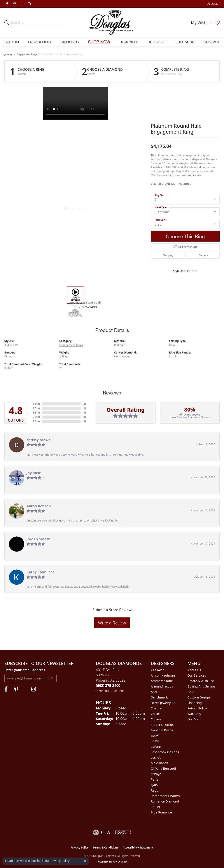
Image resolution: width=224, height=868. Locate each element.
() (84, 404)
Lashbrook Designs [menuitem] (165, 752)
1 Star (37, 421)
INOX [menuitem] (155, 736)
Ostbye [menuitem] (156, 774)
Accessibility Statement (138, 848)
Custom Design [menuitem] (199, 697)
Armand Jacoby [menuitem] (162, 686)
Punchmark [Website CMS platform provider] (120, 862)
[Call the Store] (108, 686)
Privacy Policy (80, 848)
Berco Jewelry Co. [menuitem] (163, 703)
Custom (12, 42)
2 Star (37, 417)
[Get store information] (110, 691)
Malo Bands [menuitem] (159, 763)
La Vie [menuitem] (155, 741)
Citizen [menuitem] (156, 719)
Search (22, 74)
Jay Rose (34, 473)
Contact (212, 42)
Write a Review (112, 623)
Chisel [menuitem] (155, 714)
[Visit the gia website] (102, 833)
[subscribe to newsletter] (51, 678)
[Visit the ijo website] (123, 833)
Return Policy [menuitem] (197, 708)
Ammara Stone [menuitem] (162, 681)
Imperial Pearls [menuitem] (162, 730)
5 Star (37, 404)
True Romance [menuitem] (161, 812)
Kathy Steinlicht (40, 572)
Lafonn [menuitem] (156, 747)
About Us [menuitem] (194, 670)
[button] (213, 4)
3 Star (37, 413)
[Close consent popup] (85, 861)
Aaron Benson (39, 506)
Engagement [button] (40, 42)
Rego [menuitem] (155, 790)
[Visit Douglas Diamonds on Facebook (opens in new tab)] (7, 4)
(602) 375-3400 (85, 307)
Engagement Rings (27, 54)
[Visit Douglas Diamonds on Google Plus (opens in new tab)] (22, 4)
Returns (203, 255)
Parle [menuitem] (155, 779)
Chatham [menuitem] (157, 708)
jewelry (8, 54)
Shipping (168, 255)
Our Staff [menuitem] (194, 719)
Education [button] (185, 42)
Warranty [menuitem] (194, 714)
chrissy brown (39, 440)
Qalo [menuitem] (154, 785)
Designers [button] (129, 42)
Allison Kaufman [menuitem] (163, 675)
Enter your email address (25, 670)
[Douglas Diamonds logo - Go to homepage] (112, 22)
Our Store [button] (157, 42)
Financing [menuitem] (195, 703)
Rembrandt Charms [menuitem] (165, 796)
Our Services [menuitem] (197, 675)
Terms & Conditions (106, 848)
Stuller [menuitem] (155, 807)
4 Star (37, 408)
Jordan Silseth (38, 539)
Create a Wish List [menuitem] (201, 681)
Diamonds (70, 42)
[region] (75, 152)
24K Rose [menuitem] (157, 670)
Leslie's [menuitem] (156, 758)
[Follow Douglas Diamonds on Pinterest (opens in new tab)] (14, 4)
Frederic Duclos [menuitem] (162, 725)
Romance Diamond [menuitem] (165, 801)
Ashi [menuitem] (154, 692)
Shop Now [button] (99, 42)
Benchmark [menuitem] (159, 697)
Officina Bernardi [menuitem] (163, 768)
